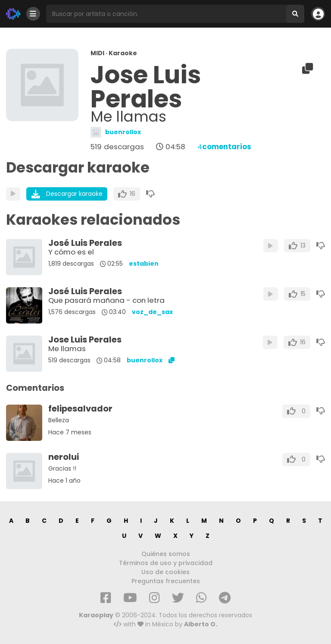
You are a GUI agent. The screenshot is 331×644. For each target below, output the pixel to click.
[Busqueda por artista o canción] (166, 14)
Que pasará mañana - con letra (106, 300)
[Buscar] (295, 14)
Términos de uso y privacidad (166, 563)
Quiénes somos (166, 554)
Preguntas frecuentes (166, 581)
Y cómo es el (71, 252)
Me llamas (67, 349)
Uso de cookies (165, 572)
